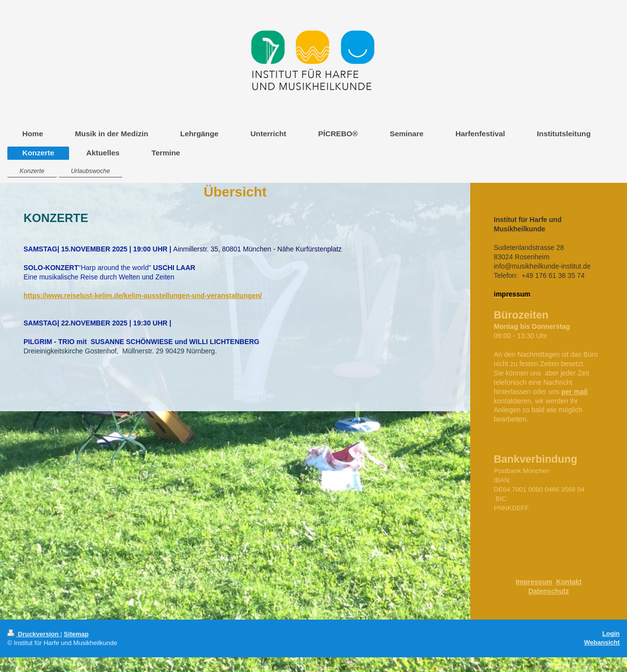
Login (611, 634)
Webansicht (602, 642)
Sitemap (76, 634)
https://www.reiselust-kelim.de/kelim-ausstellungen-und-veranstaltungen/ (143, 296)
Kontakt (569, 582)
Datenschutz (548, 591)
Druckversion (34, 634)
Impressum (534, 582)
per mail (575, 392)
